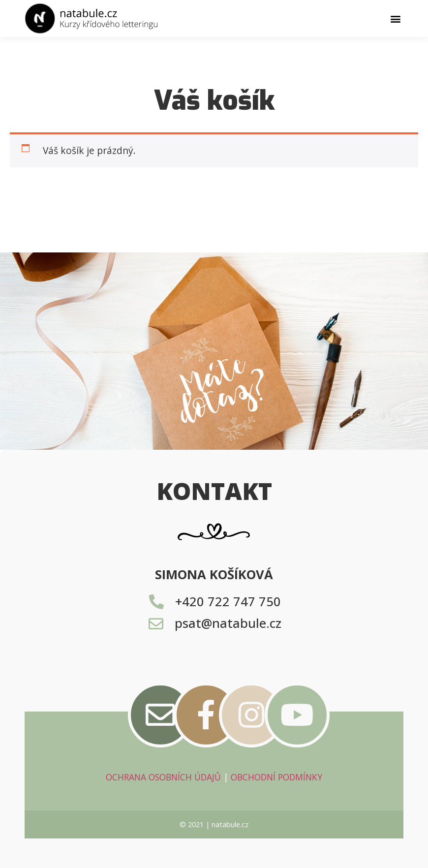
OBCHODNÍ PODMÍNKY (276, 777)
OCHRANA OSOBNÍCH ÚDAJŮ (163, 777)
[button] (395, 18)
